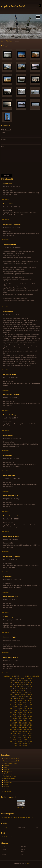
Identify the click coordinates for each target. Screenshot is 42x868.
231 (23, 739)
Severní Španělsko (9, 778)
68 (24, 690)
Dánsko (6, 785)
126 (20, 707)
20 (32, 678)
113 (20, 703)
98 (14, 699)
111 (13, 703)
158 (18, 717)
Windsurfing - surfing (10, 776)
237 (21, 741)
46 (11, 686)
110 (31, 701)
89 (12, 697)
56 (15, 688)
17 (24, 678)
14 (16, 678)
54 (32, 686)
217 (20, 735)
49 (19, 686)
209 (15, 733)
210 (18, 733)
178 (20, 723)
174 (28, 721)
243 (20, 743)
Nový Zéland (7, 791)
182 (11, 725)
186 (25, 725)
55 (12, 688)
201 (31, 729)
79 (30, 692)
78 (28, 692)
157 (15, 717)
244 (23, 743)
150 (13, 715)
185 (21, 725)
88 (32, 694)
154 (26, 715)
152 (20, 715)
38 (12, 684)
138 (16, 711)
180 (26, 723)
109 (28, 701)
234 (11, 741)
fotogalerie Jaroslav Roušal (13, 6)
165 (20, 719)
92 (20, 697)
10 (28, 676)
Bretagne (6, 787)
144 (15, 713)
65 (16, 690)
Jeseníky (6, 765)
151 (16, 715)
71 (32, 690)
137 (13, 711)
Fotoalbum (9, 41)
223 (18, 737)
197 (18, 729)
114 (23, 703)
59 (23, 688)
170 (15, 721)
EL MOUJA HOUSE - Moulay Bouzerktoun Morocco (18, 817)
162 (31, 717)
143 (11, 713)
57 (17, 688)
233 (30, 739)
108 (25, 701)
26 (25, 680)
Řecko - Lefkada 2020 (10, 763)
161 (28, 717)
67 (21, 690)
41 (20, 684)
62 (30, 688)
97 (12, 699)
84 (21, 694)
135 (28, 709)
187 (28, 725)
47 (13, 686)
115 (26, 703)
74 (17, 692)
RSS (28, 863)
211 (21, 733)
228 (13, 739)
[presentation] (18, 168)
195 (11, 729)
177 (16, 723)
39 (15, 684)
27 (28, 680)
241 (13, 743)
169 (11, 721)
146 (21, 713)
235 (15, 741)
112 (16, 703)
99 (17, 699)
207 (30, 731)
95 (28, 697)
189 (13, 727)
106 (18, 701)
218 (23, 735)
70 (29, 690)
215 (13, 735)
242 (16, 743)
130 (11, 709)
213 (28, 733)
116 (30, 703)
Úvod (3, 41)
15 (19, 678)
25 (23, 680)
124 (13, 707)
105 (15, 701)
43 (25, 684)
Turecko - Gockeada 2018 (11, 761)
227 (31, 737)
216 (16, 735)
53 (29, 686)
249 (23, 745)
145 (18, 713)
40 (17, 684)
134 (25, 709)
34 (24, 682)
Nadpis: (3, 140)
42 (23, 684)
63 (11, 690)
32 (19, 682)
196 (15, 729)
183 (15, 725)
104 (11, 701)
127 (23, 707)
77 (25, 692)
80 (11, 694)
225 (25, 737)
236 (18, 741)
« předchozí (6, 676)
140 (23, 711)
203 (16, 731)
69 (26, 690)
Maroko (6, 767)
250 (26, 745)
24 (20, 680)
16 (21, 678)
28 (30, 680)
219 (26, 735)
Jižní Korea (7, 789)
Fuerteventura (8, 783)
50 (21, 686)
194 (30, 727)
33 (21, 682)
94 (25, 697)
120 (21, 705)
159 (21, 717)
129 (30, 707)
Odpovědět (6, 199)
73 (15, 692)
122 (28, 705)
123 (31, 705)
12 (11, 678)
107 (21, 701)
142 (30, 711)
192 (23, 727)
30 (13, 682)
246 (30, 743)
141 (26, 711)
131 (15, 709)
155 (30, 715)
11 (31, 676)
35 (26, 682)
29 (11, 682)
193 (26, 727)
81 (13, 694)
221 (11, 737)
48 (16, 686)
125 (16, 707)
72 (12, 692)
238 (25, 741)
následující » (36, 676)
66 (19, 690)
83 (19, 694)
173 (25, 721)
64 (13, 690)
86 (26, 694)
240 (31, 741)
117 (11, 705)
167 (26, 719)
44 (28, 684)
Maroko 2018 (21, 808)
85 (24, 694)
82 (16, 694)
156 (11, 717)
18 (26, 678)
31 (16, 682)
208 (11, 733)
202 (13, 731)
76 (23, 692)
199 (25, 729)
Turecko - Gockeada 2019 (11, 759)
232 (26, 739)
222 (15, 737)
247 (16, 745)
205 (23, 731)
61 (28, 688)
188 (31, 725)
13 (13, 678)
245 (26, 743)
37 (32, 682)
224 (21, 737)
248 (20, 745)
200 (28, 729)
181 (30, 723)
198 (21, 729)
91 (17, 697)
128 (26, 707)
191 (20, 727)
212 (25, 733)
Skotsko (6, 780)
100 (20, 699)
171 (18, 721)
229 (16, 739)
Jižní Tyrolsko (8, 772)
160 (25, 717)
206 (26, 731)
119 (18, 705)
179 (23, 723)
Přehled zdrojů (8, 837)
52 (26, 686)
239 (28, 741)
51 (24, 686)
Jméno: (3, 133)
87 (29, 694)
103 (30, 699)
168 (30, 719)
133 (21, 709)
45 (30, 684)
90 (15, 697)
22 (15, 680)
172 (21, 721)
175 (31, 721)
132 (18, 709)
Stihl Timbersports (9, 774)
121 (25, 705)
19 (29, 678)
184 (18, 725)
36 (29, 682)
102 (26, 699)
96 (30, 697)
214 (31, 733)
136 (31, 709)
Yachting (6, 770)
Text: (3, 147)
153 (23, 715)
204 (20, 731)
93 (23, 697)
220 (30, 735)
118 (15, 705)
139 (20, 711)
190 (16, 727)
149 (31, 713)
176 (13, 723)
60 (25, 688)
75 (20, 692)
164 (16, 719)
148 (28, 713)
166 (23, 719)
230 (20, 739)
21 (12, 680)
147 (25, 713)
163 (13, 719)
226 (28, 737)
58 (20, 688)
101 (23, 699)
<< (6, 827)
